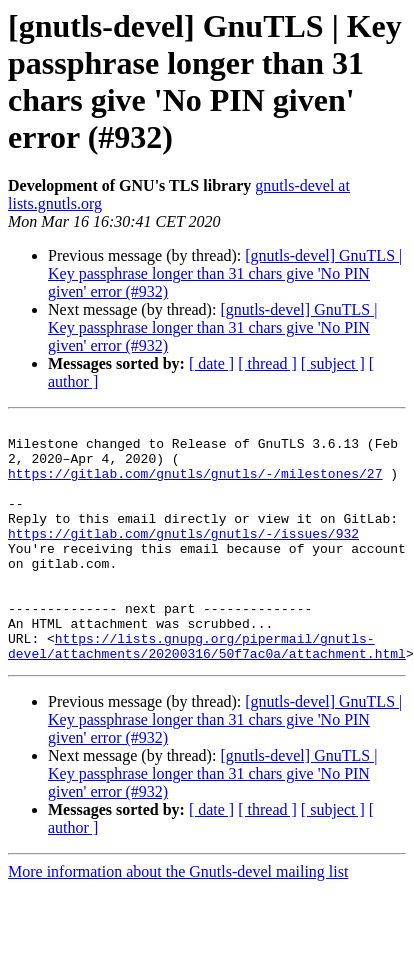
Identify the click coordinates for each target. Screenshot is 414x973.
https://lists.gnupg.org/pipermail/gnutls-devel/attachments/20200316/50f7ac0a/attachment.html (207, 692)
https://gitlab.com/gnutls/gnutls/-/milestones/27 (195, 485)
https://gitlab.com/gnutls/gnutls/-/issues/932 (183, 557)
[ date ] (211, 363)
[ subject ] (333, 363)
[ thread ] (267, 363)
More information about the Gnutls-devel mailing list (178, 919)
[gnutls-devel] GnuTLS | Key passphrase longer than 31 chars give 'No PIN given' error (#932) (225, 273)
